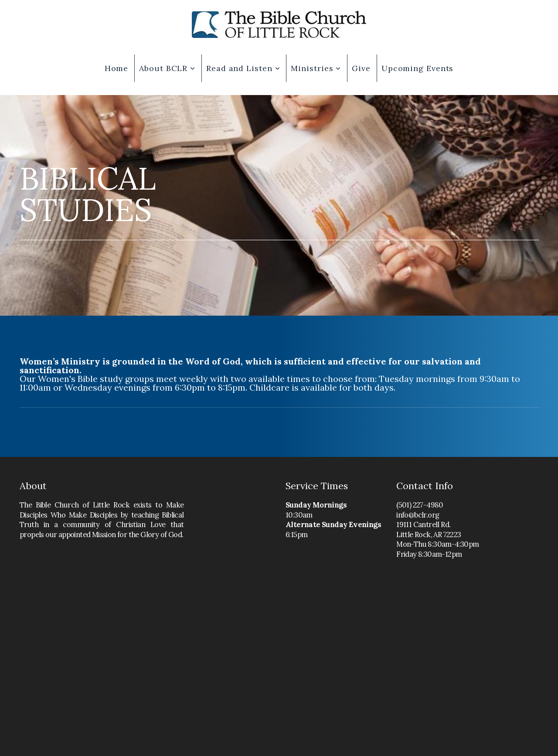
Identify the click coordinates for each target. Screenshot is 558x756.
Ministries (316, 68)
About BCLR (167, 68)
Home (117, 68)
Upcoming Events (418, 68)
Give (361, 68)
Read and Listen (243, 68)
